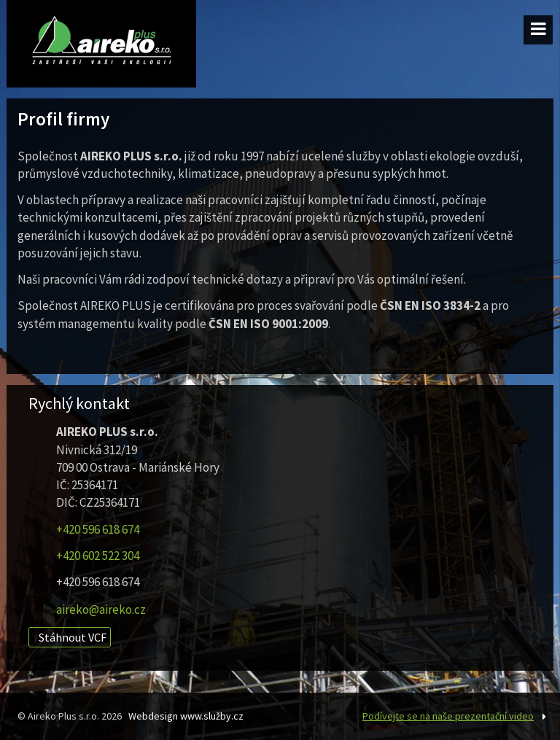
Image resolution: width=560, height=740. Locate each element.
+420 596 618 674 (98, 529)
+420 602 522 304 (98, 556)
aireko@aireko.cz (101, 609)
